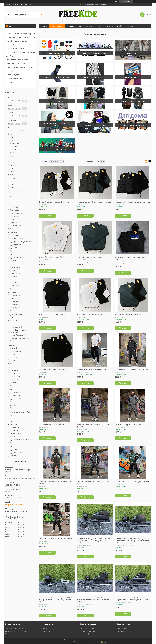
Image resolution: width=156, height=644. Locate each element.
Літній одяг (11, 56)
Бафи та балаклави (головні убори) (20, 45)
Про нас (9, 71)
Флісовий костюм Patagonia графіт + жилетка (94, 202)
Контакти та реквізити (14, 634)
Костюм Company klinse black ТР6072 (53, 425)
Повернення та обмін (114, 26)
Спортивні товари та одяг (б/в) (18, 63)
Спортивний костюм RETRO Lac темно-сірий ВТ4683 (94, 483)
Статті (9, 86)
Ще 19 (12, 386)
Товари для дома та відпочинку (133, 125)
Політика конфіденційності (101, 642)
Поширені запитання (14, 78)
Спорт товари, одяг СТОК (57, 149)
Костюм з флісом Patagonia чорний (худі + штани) (131, 258)
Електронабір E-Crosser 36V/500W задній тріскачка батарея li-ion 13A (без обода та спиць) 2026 (93, 600)
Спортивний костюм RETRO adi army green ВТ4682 (55, 483)
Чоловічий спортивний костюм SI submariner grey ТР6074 (94, 426)
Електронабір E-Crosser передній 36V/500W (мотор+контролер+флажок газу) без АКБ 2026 (55, 600)
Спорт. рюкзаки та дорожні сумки (133, 101)
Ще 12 (12, 442)
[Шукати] (42, 15)
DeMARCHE (46, 631)
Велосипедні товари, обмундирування (21, 34)
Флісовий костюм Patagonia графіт (128, 314)
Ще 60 (12, 175)
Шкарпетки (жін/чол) (87, 634)
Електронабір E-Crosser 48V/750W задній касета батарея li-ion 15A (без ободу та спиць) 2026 (132, 541)
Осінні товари (121, 631)
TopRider (46, 634)
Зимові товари (122, 628)
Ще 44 (12, 197)
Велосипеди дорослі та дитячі (95, 53)
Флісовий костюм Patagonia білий (90, 314)
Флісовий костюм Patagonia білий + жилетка (56, 202)
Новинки (71, 26)
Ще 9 (11, 341)
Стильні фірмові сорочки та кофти (20, 67)
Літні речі (95, 101)
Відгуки (99, 26)
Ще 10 (12, 363)
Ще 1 (11, 228)
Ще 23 (12, 311)
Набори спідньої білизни (133, 77)
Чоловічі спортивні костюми (17, 41)
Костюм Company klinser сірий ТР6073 (129, 425)
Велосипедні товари (57, 53)
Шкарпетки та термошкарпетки (57, 77)
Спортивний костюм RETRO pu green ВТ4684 (132, 482)
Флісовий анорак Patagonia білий (51, 257)
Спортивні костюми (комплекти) (95, 77)
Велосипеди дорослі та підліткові (19, 30)
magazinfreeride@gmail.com (15, 505)
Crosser (45, 628)
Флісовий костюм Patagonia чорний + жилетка (132, 202)
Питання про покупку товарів (16, 631)
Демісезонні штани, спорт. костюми (20, 52)
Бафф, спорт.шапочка (87, 631)
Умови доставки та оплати (15, 628)
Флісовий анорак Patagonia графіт (90, 257)
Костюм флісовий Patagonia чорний (52, 369)
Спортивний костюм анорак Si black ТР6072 (131, 369)
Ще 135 (12, 152)
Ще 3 (11, 251)
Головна (44, 26)
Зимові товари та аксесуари (17, 60)
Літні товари (121, 634)
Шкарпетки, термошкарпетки (18, 37)
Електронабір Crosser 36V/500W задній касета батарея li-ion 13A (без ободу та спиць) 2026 (132, 599)
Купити (49, 216)
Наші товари (56, 26)
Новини (9, 82)
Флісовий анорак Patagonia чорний (52, 314)
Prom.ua (89, 640)
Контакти (131, 26)
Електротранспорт (133, 53)
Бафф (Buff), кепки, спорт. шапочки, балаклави (57, 124)
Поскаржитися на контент (82, 642)
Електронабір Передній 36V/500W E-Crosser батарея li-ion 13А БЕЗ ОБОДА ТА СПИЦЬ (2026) (93, 541)
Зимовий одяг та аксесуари (95, 125)
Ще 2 (11, 408)
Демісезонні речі (57, 101)
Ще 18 (12, 288)
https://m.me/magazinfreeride (16, 511)
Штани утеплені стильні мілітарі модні (91, 369)
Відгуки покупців (13, 75)
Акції (80, 26)
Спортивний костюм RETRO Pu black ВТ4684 (56, 539)
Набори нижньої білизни (16, 48)
